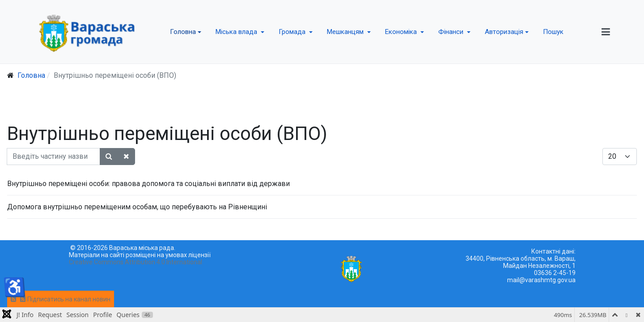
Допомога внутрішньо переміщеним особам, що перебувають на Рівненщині (137, 207)
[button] (186, 32)
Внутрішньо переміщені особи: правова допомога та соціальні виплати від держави (148, 184)
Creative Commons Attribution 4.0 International (136, 262)
